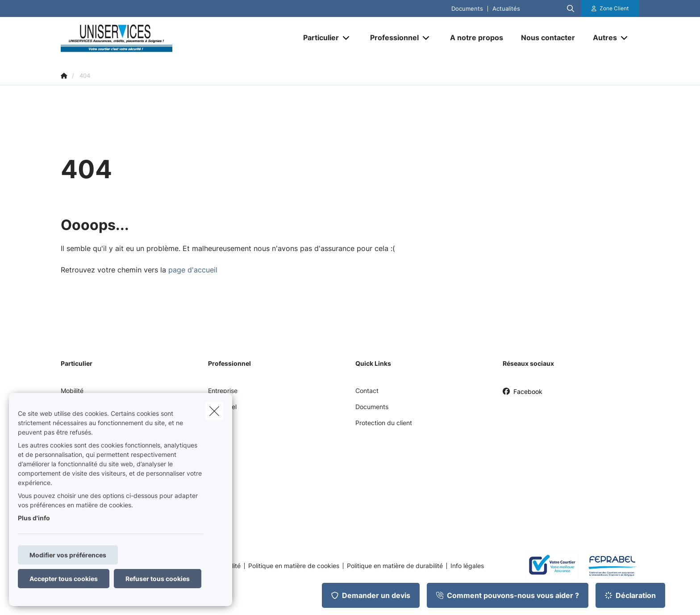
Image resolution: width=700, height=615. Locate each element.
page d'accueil (193, 270)
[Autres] (602, 38)
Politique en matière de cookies (294, 566)
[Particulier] (318, 38)
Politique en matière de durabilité (395, 566)
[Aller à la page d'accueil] (150, 38)
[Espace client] (610, 8)
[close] (214, 411)
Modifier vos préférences (68, 555)
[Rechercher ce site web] (571, 8)
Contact (367, 391)
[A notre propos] (477, 38)
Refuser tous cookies (158, 579)
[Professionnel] (391, 38)
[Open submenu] (347, 38)
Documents (467, 9)
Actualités (506, 9)
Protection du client (384, 423)
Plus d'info (34, 518)
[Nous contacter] (548, 38)
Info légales (467, 566)
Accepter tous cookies (64, 579)
